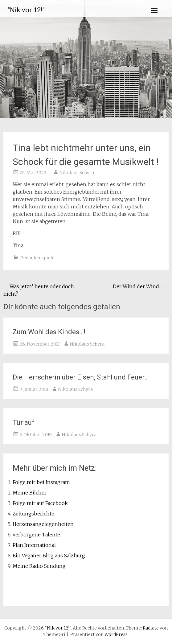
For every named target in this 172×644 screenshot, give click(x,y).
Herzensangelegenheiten (43, 524)
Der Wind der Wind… (141, 286)
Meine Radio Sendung (39, 566)
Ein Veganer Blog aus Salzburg (49, 556)
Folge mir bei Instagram (41, 482)
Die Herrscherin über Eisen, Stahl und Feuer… (81, 377)
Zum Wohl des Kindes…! (49, 332)
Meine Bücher (30, 493)
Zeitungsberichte (33, 514)
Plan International (34, 545)
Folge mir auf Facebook (40, 503)
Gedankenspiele (37, 258)
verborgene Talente (36, 535)
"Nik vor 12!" (26, 10)
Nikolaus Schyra (77, 173)
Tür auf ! (25, 422)
